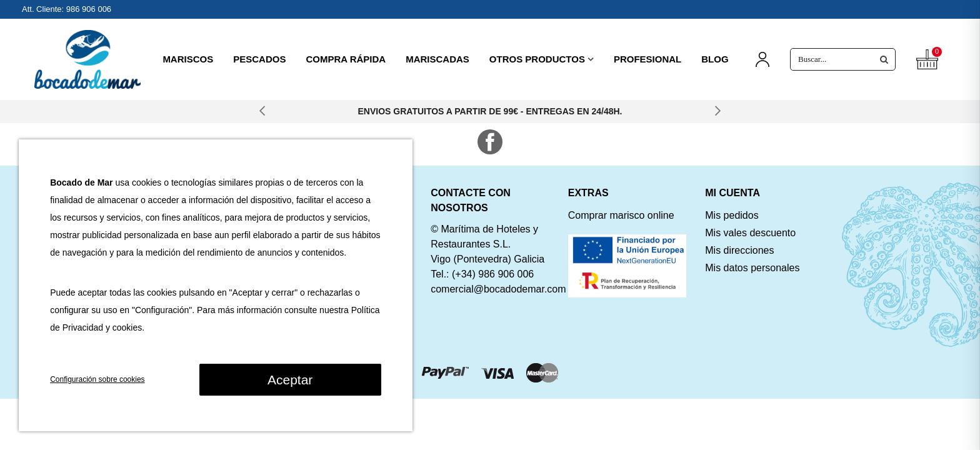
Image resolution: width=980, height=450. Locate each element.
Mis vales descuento (750, 233)
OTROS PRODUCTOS (537, 59)
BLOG (715, 59)
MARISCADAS (437, 59)
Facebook (490, 142)
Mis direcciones (739, 250)
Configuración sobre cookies (97, 379)
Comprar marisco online (621, 215)
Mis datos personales (752, 268)
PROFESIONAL (647, 59)
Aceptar (290, 380)
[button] (262, 112)
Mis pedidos (732, 215)
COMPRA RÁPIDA (346, 59)
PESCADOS (259, 59)
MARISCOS (188, 59)
